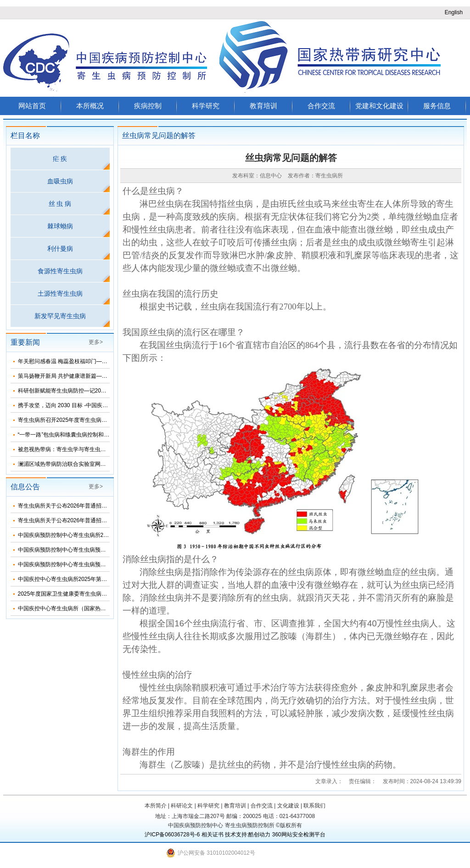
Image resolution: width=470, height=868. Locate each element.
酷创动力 (259, 835)
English (454, 12)
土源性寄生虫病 (60, 293)
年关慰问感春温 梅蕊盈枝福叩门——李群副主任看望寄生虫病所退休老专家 (109, 361)
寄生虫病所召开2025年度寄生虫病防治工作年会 (76, 420)
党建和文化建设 (379, 106)
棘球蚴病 (60, 226)
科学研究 (206, 106)
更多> (96, 342)
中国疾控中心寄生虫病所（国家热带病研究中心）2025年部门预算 (98, 608)
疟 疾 (60, 159)
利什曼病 (60, 249)
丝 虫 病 (60, 204)
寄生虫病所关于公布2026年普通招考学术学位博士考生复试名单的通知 (104, 520)
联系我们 (314, 806)
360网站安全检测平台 (299, 835)
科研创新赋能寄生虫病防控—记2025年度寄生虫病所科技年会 (93, 391)
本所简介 (156, 806)
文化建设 (288, 806)
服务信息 (437, 106)
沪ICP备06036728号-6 (172, 835)
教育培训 (263, 106)
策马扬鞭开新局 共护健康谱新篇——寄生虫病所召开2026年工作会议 (102, 376)
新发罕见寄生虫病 (60, 316)
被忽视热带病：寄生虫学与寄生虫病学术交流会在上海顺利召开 (95, 449)
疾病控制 (148, 106)
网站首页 (32, 106)
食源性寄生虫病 (60, 271)
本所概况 (90, 106)
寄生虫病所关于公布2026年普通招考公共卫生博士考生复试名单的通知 (104, 506)
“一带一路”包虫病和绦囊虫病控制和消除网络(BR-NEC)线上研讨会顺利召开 (109, 435)
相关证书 (213, 835)
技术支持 (236, 835)
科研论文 (182, 806)
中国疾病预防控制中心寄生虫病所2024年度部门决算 (82, 535)
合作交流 (321, 106)
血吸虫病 (60, 181)
